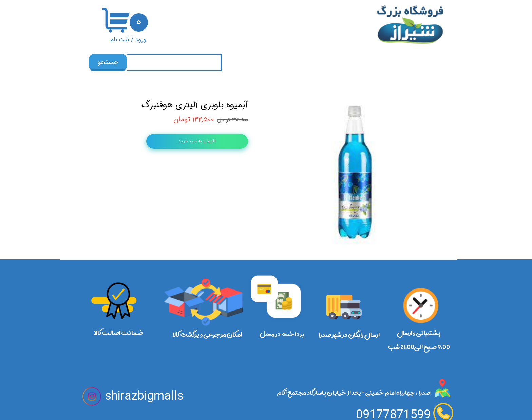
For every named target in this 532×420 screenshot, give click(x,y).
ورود (141, 40)
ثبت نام (120, 40)
